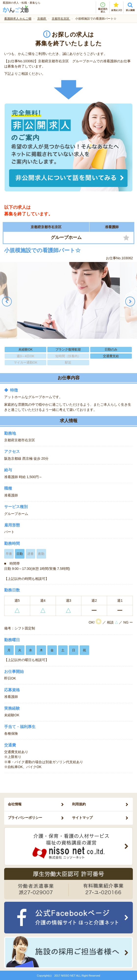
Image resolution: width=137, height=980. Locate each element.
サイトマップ (82, 818)
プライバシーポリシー (25, 818)
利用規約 (79, 804)
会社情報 (15, 804)
